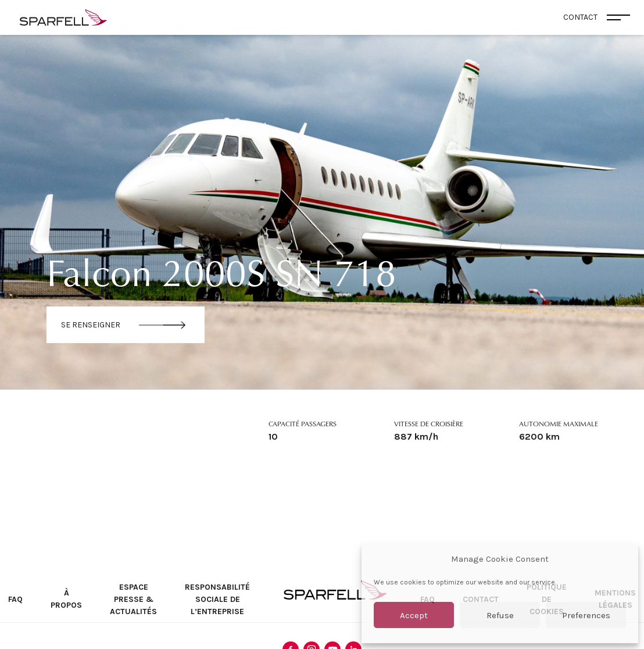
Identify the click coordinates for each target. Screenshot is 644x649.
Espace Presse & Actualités (133, 599)
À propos (66, 599)
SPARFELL (335, 590)
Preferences (586, 615)
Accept (414, 615)
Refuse (500, 615)
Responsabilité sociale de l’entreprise (217, 599)
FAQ (15, 599)
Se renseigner (91, 325)
